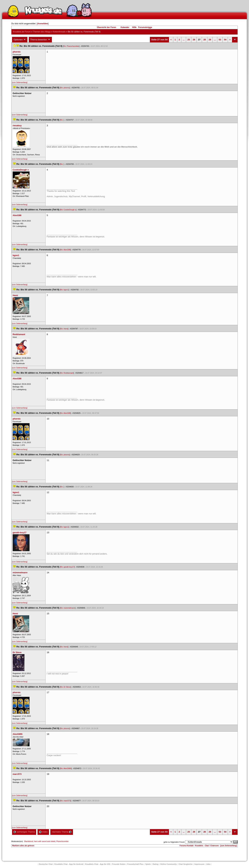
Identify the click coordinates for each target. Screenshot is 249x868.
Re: (62, 120)
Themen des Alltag (42, 32)
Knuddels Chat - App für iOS (98, 864)
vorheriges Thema (24, 832)
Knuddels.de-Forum (22, 32)
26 (194, 40)
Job (208, 864)
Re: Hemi (64, 329)
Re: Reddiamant (67, 373)
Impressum (199, 864)
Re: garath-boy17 (67, 567)
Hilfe (134, 27)
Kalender (125, 27)
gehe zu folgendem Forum (174, 842)
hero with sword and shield (45, 841)
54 (225, 40)
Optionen (20, 40)
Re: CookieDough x (68, 210)
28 (204, 40)
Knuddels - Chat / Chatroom (207, 846)
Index (43, 832)
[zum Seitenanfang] (20, 82)
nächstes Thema (62, 832)
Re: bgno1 (64, 290)
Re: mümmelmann (68, 608)
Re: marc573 (65, 801)
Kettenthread (59, 32)
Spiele (148, 864)
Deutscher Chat (46, 864)
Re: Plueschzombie (71, 46)
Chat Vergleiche (186, 864)
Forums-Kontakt (186, 846)
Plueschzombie (62, 841)
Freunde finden (119, 864)
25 (189, 40)
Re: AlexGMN (66, 768)
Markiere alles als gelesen (23, 846)
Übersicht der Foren (106, 27)
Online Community (169, 864)
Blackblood (29, 841)
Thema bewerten (40, 40)
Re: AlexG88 (65, 250)
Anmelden (43, 24)
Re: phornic (65, 88)
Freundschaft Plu (135, 864)
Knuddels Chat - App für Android (69, 864)
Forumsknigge (145, 27)
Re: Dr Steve (65, 687)
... (184, 40)
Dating (156, 864)
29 (210, 40)
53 (220, 40)
